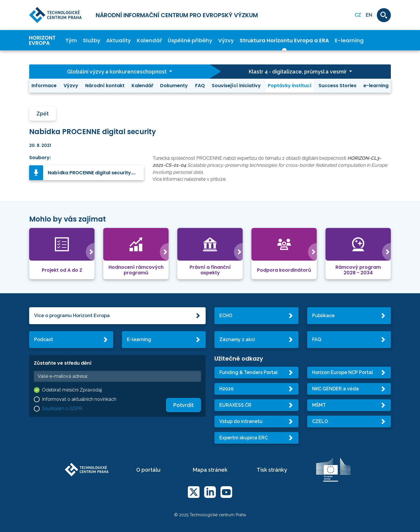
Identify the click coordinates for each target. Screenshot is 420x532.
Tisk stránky (272, 470)
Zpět (43, 114)
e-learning (376, 86)
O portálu (148, 470)
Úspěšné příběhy (190, 40)
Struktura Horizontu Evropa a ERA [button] (284, 40)
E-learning (349, 40)
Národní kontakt (105, 86)
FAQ (200, 86)
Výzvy (226, 40)
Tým (71, 40)
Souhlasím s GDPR (62, 409)
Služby (92, 40)
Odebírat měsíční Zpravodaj (72, 390)
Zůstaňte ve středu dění (63, 363)
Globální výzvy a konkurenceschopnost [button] (117, 72)
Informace (44, 86)
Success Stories (337, 86)
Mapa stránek (210, 470)
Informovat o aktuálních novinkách (79, 399)
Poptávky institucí (290, 86)
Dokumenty (174, 86)
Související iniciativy (236, 86)
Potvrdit (183, 405)
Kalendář (149, 40)
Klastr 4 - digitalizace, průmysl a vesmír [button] (298, 72)
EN (369, 15)
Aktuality (119, 40)
